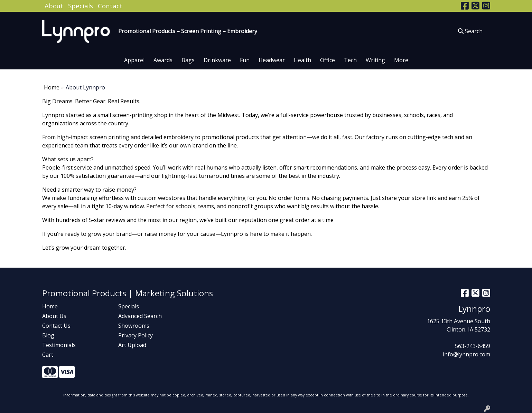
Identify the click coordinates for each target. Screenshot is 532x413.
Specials (81, 6)
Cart (48, 355)
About (54, 6)
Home (52, 87)
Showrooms (134, 326)
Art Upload (132, 345)
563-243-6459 (473, 346)
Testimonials (59, 345)
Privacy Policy (136, 335)
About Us (54, 316)
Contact (110, 6)
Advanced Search (140, 316)
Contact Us (56, 326)
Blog (48, 335)
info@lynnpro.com (466, 354)
